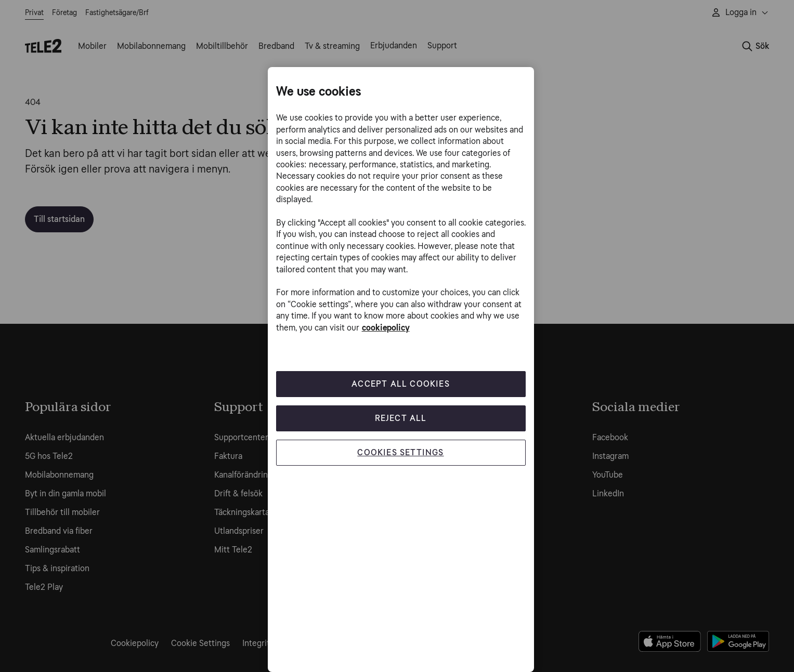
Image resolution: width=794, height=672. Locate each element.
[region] (401, 370)
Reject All (401, 418)
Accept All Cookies (401, 384)
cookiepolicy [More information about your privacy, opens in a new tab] (386, 328)
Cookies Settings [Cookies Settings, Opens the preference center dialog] (400, 452)
